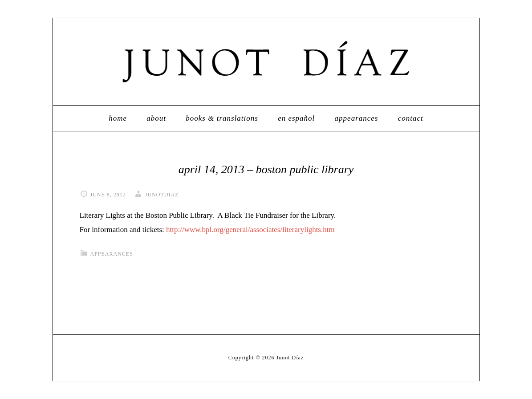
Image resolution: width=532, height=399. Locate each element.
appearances (112, 254)
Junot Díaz (266, 62)
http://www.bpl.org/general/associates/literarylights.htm (250, 230)
